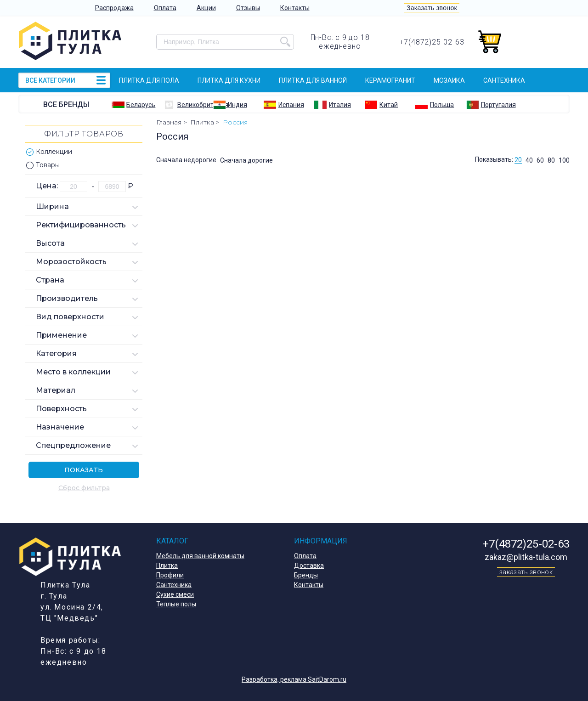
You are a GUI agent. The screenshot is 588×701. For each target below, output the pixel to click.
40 (529, 160)
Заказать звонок (432, 8)
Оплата (165, 8)
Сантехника (504, 80)
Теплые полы (176, 604)
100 (564, 160)
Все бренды (66, 105)
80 (551, 160)
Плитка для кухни (229, 80)
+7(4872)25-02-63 (432, 42)
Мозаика (449, 80)
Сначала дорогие (246, 160)
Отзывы (248, 8)
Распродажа (114, 8)
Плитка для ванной (313, 80)
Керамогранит (390, 80)
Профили (170, 575)
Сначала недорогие (186, 160)
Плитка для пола (149, 80)
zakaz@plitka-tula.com (526, 557)
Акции (206, 8)
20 (518, 160)
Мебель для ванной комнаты (200, 556)
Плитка (167, 565)
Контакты (295, 8)
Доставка (309, 565)
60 (540, 160)
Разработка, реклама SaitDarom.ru (294, 679)
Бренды (306, 575)
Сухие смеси (175, 594)
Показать (84, 470)
